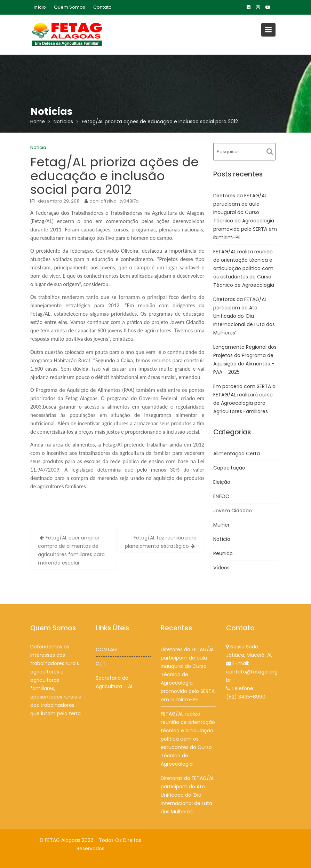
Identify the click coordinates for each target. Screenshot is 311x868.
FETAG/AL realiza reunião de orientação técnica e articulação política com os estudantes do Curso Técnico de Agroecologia (244, 268)
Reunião (223, 553)
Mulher (221, 525)
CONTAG (106, 649)
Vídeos (221, 568)
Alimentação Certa (237, 453)
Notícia (38, 147)
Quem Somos (70, 7)
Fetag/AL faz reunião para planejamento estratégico (161, 542)
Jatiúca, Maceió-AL (249, 655)
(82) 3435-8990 (246, 696)
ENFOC (221, 496)
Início (40, 7)
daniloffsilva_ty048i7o (114, 201)
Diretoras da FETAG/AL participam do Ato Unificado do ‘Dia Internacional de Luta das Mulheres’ (244, 316)
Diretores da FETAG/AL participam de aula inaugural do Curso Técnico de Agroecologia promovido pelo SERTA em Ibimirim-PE (188, 675)
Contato (102, 7)
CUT (101, 664)
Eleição (222, 482)
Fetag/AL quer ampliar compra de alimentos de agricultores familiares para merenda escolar (71, 550)
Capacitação (229, 468)
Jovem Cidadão (233, 511)
